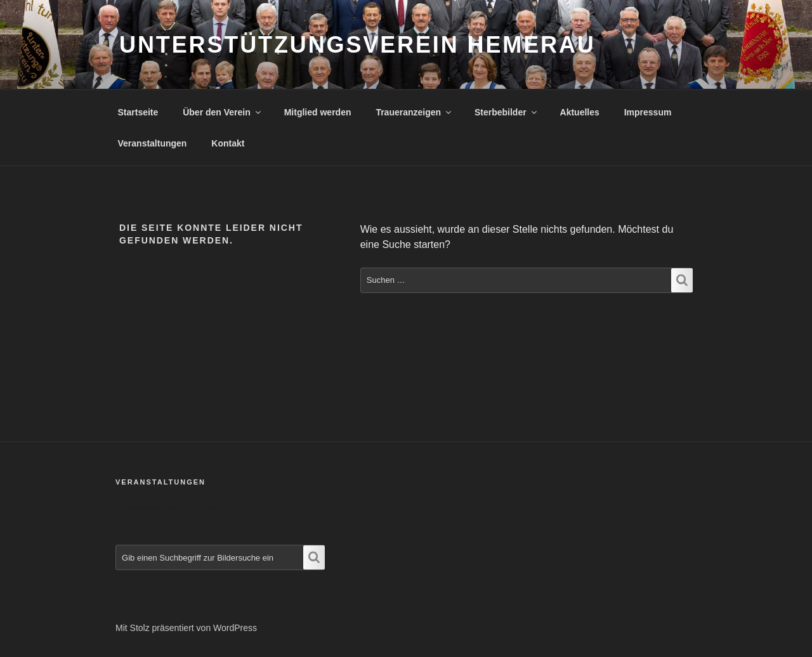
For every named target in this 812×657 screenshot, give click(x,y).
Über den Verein (223, 112)
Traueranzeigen (414, 112)
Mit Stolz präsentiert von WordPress (186, 628)
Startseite (138, 112)
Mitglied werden (318, 112)
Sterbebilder (507, 112)
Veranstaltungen (153, 143)
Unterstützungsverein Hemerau (357, 45)
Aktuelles (580, 112)
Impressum (648, 112)
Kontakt (228, 143)
